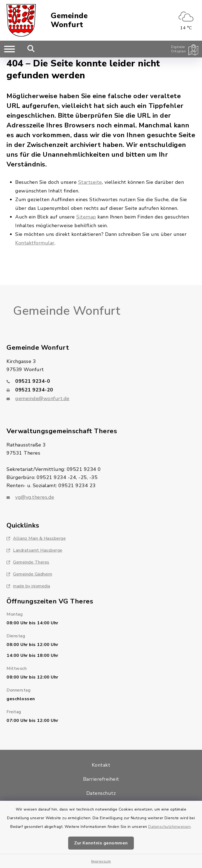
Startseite (90, 182)
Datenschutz (101, 793)
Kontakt (101, 765)
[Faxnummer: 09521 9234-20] (101, 390)
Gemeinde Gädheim (29, 574)
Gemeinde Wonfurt (69, 20)
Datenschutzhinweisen (169, 827)
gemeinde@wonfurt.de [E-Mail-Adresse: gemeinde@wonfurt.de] (42, 398)
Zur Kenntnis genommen (101, 843)
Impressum (101, 861)
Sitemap (86, 217)
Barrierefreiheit (101, 779)
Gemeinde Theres (28, 562)
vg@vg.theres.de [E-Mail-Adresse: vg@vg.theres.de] (35, 497)
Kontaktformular (35, 243)
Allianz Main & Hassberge (36, 538)
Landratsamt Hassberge (34, 550)
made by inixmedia (28, 586)
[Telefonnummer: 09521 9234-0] (101, 381)
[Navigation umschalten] (10, 49)
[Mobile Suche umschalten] (31, 49)
